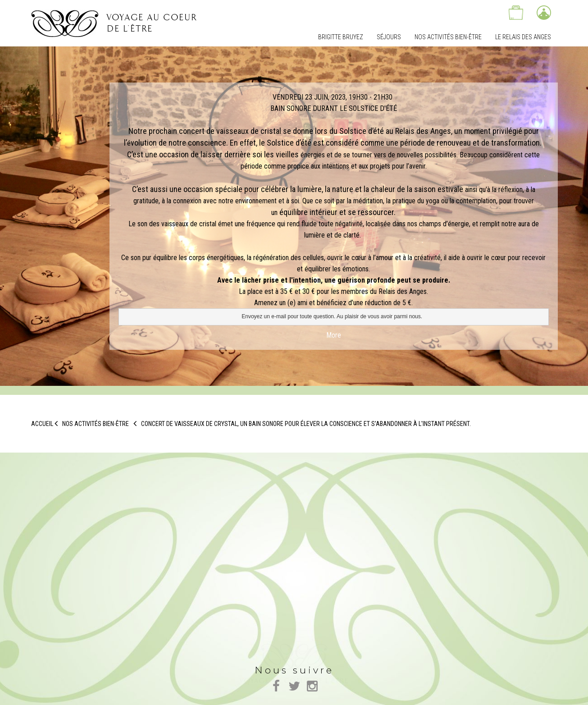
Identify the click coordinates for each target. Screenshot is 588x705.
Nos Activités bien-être (448, 37)
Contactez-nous (488, 13)
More (334, 335)
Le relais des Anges (523, 37)
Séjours (389, 37)
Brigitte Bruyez (341, 37)
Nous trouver (432, 13)
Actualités (460, 13)
